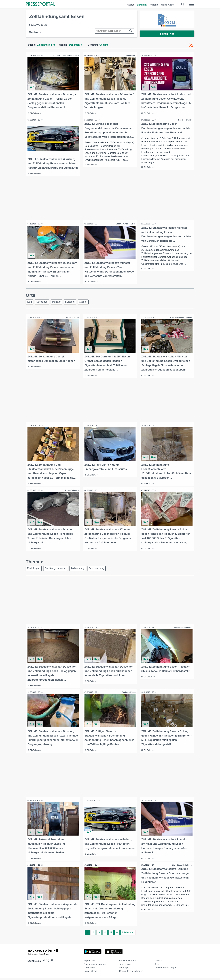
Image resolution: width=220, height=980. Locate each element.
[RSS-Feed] (191, 45)
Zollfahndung (80, 571)
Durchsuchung (100, 571)
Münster (59, 305)
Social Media (90, 973)
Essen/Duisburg (72, 493)
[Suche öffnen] (183, 4)
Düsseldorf (131, 55)
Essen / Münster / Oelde (125, 228)
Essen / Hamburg (185, 120)
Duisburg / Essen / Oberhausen (65, 55)
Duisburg (73, 305)
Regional (154, 5)
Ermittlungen (34, 571)
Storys (131, 5)
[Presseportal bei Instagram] (51, 962)
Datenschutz (90, 969)
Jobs (157, 966)
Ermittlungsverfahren (57, 571)
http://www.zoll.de (38, 25)
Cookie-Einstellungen (166, 969)
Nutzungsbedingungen (95, 966)
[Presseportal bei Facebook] (43, 963)
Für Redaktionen (128, 963)
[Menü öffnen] (192, 4)
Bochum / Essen (128, 695)
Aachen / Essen (72, 321)
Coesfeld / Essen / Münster (181, 321)
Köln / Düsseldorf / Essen (182, 867)
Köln (30, 305)
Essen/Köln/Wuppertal (183, 631)
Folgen (167, 34)
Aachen (87, 305)
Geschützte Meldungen (131, 973)
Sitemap (123, 969)
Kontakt (158, 963)
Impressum (89, 963)
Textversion (125, 966)
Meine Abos (167, 5)
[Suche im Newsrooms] (114, 31)
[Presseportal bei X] (47, 963)
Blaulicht (142, 5)
